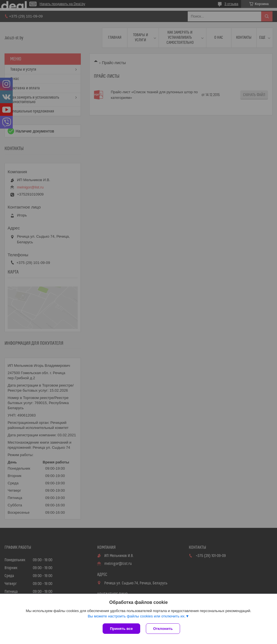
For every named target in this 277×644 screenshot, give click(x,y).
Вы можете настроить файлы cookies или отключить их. (137, 616)
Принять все (121, 629)
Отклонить (163, 629)
